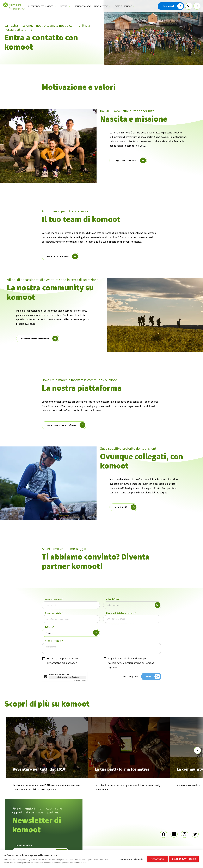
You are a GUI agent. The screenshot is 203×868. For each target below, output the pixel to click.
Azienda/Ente (113, 599)
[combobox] (132, 605)
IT (197, 6)
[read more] (128, 160)
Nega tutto (157, 859)
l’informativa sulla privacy (61, 663)
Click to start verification (68, 677)
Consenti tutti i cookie (184, 859)
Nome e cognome (54, 599)
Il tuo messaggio (54, 641)
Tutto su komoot (123, 6)
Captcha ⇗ (80, 680)
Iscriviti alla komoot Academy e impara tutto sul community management (128, 787)
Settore (50, 627)
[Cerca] (189, 6)
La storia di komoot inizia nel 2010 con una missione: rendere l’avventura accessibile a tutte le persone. (46, 787)
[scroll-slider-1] (197, 750)
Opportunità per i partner (41, 6)
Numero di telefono (121, 613)
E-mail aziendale (54, 613)
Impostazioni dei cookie (131, 859)
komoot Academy (83, 6)
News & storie (101, 6)
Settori (64, 6)
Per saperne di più (78, 863)
